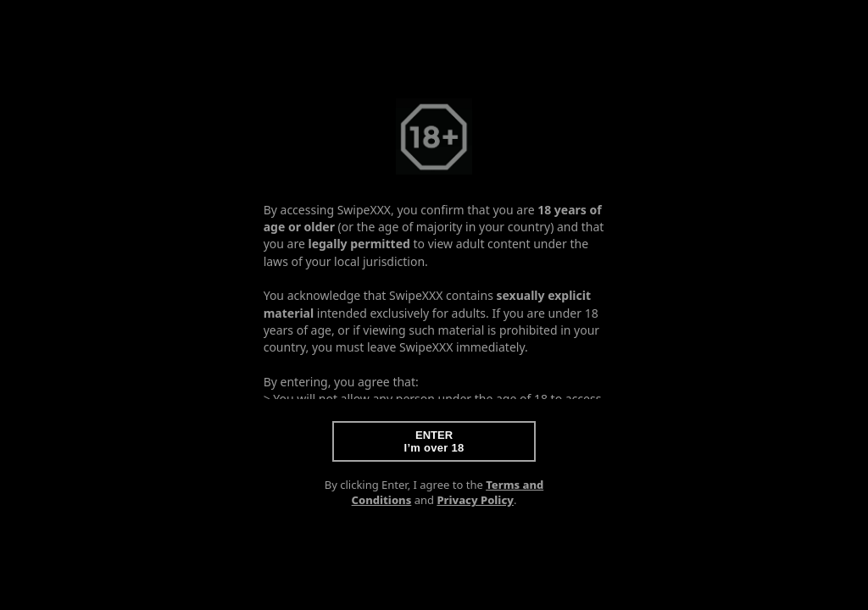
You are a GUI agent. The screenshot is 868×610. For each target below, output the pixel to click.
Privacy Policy (475, 500)
